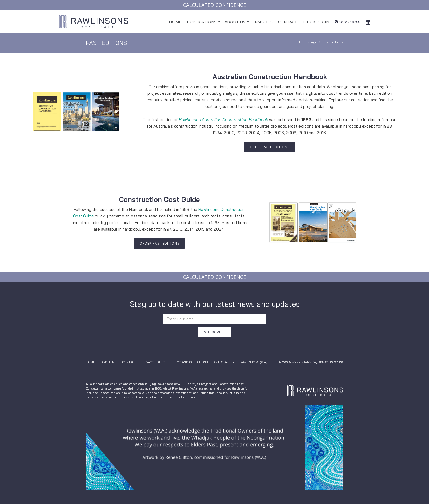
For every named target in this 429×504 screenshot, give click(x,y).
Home (175, 22)
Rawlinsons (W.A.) (254, 362)
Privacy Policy (153, 362)
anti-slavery (224, 362)
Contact (288, 22)
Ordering (108, 362)
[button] (202, 22)
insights (263, 22)
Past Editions (333, 42)
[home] (93, 22)
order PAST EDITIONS (270, 147)
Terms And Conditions (189, 362)
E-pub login (316, 22)
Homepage (308, 42)
